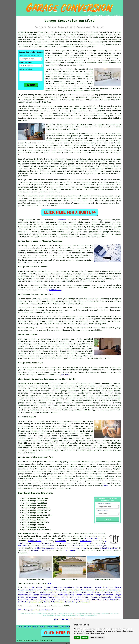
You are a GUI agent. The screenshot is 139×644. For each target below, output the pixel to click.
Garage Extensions (104, 588)
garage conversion (99, 53)
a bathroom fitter (78, 548)
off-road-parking (110, 97)
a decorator (61, 541)
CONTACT (108, 15)
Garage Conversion (84, 595)
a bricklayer (86, 541)
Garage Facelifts (49, 592)
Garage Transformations (44, 595)
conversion (72, 95)
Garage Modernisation (84, 590)
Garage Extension (93, 600)
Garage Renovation (64, 590)
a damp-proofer (35, 541)
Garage (21, 220)
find (25, 462)
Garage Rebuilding (33, 588)
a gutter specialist (94, 539)
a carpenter (88, 543)
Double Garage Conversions (75, 597)
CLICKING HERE (55, 290)
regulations (73, 129)
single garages (91, 143)
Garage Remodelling (28, 592)
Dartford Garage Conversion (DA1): (34, 32)
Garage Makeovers (85, 588)
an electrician (76, 546)
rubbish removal (48, 546)
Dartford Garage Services (35, 493)
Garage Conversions (104, 595)
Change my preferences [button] (97, 638)
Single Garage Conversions (108, 590)
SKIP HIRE (23, 546)
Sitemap (20, 627)
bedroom (48, 84)
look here (65, 375)
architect (91, 106)
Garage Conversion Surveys (70, 600)
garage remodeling (53, 53)
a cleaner (71, 551)
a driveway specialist (39, 551)
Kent (59, 408)
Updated (43, 627)
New (25, 627)
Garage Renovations (49, 597)
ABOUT (101, 15)
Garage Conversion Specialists (59, 588)
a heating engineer (109, 548)
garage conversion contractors (51, 229)
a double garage (31, 153)
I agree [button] (77, 638)
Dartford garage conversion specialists (37, 384)
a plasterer (44, 543)
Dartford (62, 220)
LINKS (95, 15)
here (106, 486)
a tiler (66, 543)
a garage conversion (92, 481)
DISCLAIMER (116, 15)
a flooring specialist (45, 548)
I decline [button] (85, 638)
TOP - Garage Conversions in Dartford (35, 610)
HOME (89, 15)
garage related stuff (34, 408)
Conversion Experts (53, 627)
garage (72, 133)
